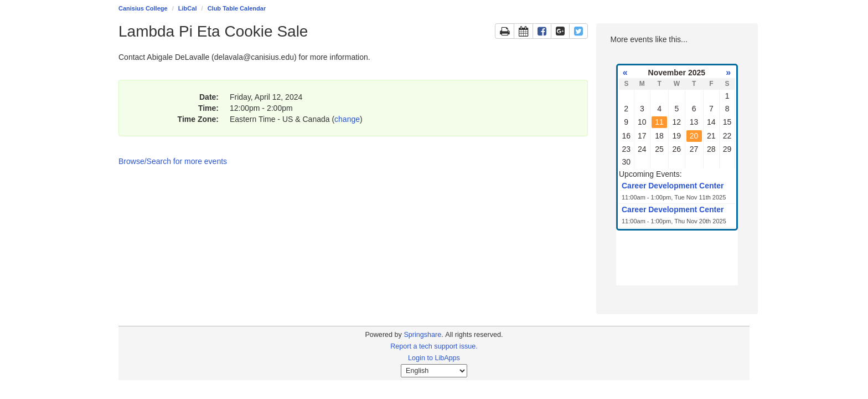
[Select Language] (434, 371)
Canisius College (143, 8)
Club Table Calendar (237, 8)
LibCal (188, 8)
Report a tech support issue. (434, 346)
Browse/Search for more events (173, 161)
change (347, 119)
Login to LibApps (434, 358)
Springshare (422, 335)
